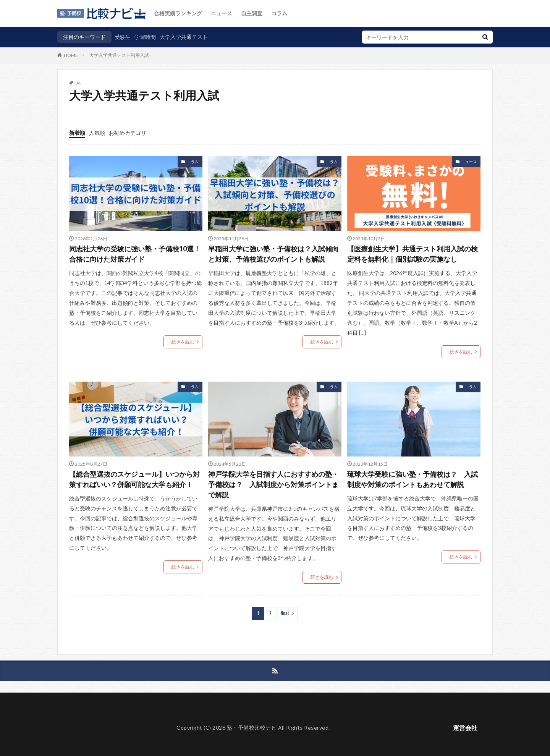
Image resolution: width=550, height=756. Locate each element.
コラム (279, 13)
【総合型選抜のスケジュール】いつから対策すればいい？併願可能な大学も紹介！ (134, 479)
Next (285, 613)
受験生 (123, 37)
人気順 (97, 133)
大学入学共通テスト (184, 37)
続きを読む (183, 342)
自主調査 (252, 13)
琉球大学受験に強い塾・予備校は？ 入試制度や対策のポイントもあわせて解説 (412, 479)
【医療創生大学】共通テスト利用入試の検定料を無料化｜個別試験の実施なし (412, 254)
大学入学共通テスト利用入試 (119, 55)
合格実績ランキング (178, 13)
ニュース (222, 13)
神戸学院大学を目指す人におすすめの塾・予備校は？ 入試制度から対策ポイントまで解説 (273, 484)
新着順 (77, 133)
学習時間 (145, 37)
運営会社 (465, 728)
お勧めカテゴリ (128, 133)
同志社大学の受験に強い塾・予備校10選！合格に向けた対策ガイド (135, 254)
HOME (71, 55)
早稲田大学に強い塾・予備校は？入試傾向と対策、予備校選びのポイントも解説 (273, 254)
